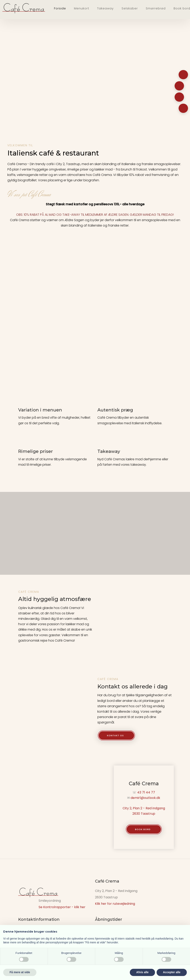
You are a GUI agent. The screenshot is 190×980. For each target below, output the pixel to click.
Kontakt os (115, 735)
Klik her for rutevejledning (115, 904)
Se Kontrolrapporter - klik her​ (62, 907)
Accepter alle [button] (172, 972)
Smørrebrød (156, 8)
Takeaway (105, 8)
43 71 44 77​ (146, 792)
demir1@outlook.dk (145, 798)
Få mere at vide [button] (20, 972)
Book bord (143, 829)
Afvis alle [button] (142, 972)
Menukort (82, 8)
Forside (60, 8)
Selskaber (130, 8)
